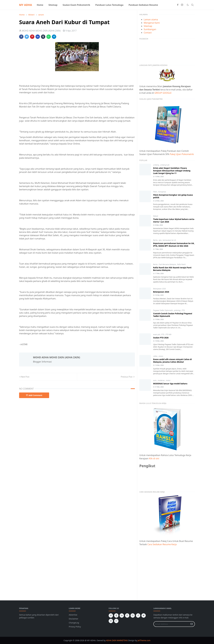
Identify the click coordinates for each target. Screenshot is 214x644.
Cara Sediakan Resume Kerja (162, 544)
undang (156, 165)
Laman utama (151, 19)
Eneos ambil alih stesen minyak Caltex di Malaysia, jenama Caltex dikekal (172, 361)
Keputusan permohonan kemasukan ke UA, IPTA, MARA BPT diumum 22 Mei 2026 (174, 245)
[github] (116, 621)
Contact (148, 33)
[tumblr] (116, 616)
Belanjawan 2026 (159, 289)
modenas (161, 380)
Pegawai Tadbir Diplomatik (163, 310)
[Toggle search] (192, 5)
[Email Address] (171, 624)
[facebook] (178, 5)
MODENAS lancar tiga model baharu (170, 384)
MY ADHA (26, 5)
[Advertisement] (167, 571)
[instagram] (182, 5)
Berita (156, 240)
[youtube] (133, 616)
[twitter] (144, 616)
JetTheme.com (144, 640)
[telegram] (111, 616)
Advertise (73, 615)
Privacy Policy (75, 627)
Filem (155, 192)
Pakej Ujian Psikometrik (182, 154)
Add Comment (34, 395)
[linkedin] (122, 616)
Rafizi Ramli (181, 264)
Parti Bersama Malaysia (168, 264)
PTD (183, 310)
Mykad (156, 216)
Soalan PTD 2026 (161, 338)
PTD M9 (168, 334)
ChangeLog (74, 623)
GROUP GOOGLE (163, 93)
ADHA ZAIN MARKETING (117, 640)
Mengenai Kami (152, 23)
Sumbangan (150, 29)
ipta (160, 240)
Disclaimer (73, 619)
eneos (161, 356)
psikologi (178, 310)
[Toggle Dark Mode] (188, 5)
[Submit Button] (192, 624)
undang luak (165, 165)
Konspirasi (162, 192)
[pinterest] (127, 616)
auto (155, 380)
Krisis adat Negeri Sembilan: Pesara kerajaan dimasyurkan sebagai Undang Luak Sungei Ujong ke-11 (172, 171)
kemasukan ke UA (169, 240)
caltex (156, 356)
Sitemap (148, 26)
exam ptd (157, 334)
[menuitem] (40, 5)
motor (168, 380)
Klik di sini (154, 458)
